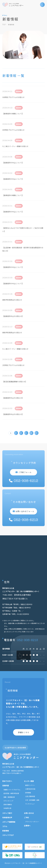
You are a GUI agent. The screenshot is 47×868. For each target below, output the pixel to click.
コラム (5, 826)
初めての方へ (7, 781)
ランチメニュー (30, 804)
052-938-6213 (27, 640)
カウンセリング (8, 801)
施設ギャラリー (30, 785)
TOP (4, 25)
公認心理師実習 (30, 796)
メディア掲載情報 (9, 822)
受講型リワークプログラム (12, 790)
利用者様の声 (7, 817)
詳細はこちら (24, 732)
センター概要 (29, 781)
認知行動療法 (8, 804)
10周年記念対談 (30, 789)
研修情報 (28, 793)
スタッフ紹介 (7, 813)
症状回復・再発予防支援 (11, 793)
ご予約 (26, 817)
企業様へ (27, 826)
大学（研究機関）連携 (32, 800)
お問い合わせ (29, 813)
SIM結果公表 (7, 808)
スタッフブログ (8, 835)
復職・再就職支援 (9, 797)
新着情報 (6, 831)
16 (31, 433)
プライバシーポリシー (32, 822)
